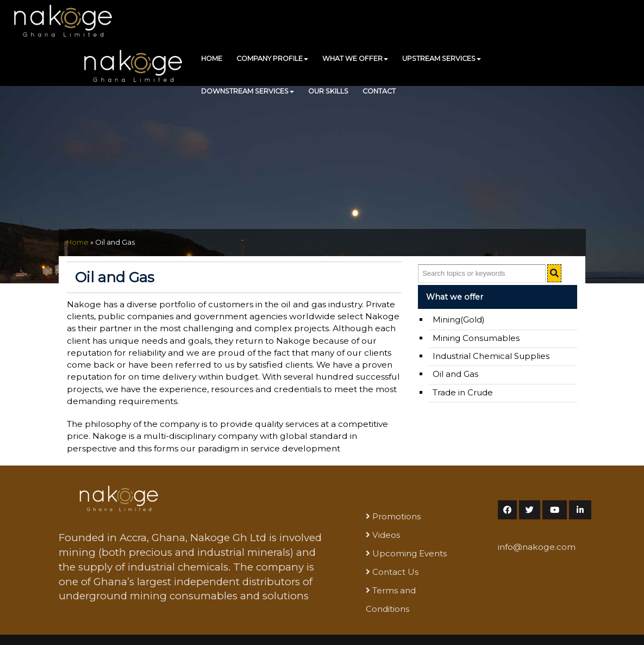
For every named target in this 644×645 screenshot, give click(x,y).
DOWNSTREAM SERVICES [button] (248, 91)
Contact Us (395, 572)
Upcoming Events (409, 553)
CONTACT (379, 91)
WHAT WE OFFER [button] (355, 58)
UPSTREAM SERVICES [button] (442, 58)
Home (78, 242)
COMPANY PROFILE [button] (272, 58)
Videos (386, 535)
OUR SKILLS (328, 91)
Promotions (396, 516)
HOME (212, 58)
